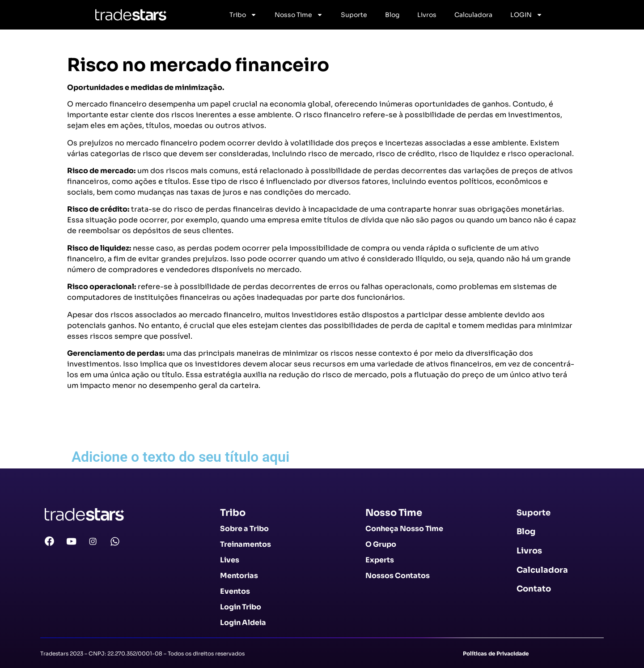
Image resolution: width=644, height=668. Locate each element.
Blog (392, 15)
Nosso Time (299, 15)
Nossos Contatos (398, 576)
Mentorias (239, 576)
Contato (534, 589)
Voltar (83, 428)
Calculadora (473, 15)
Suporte (354, 15)
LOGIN (526, 15)
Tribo (243, 15)
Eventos (235, 591)
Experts (380, 560)
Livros (427, 15)
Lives (230, 560)
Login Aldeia (243, 623)
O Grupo (381, 544)
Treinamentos (246, 544)
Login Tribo (241, 607)
